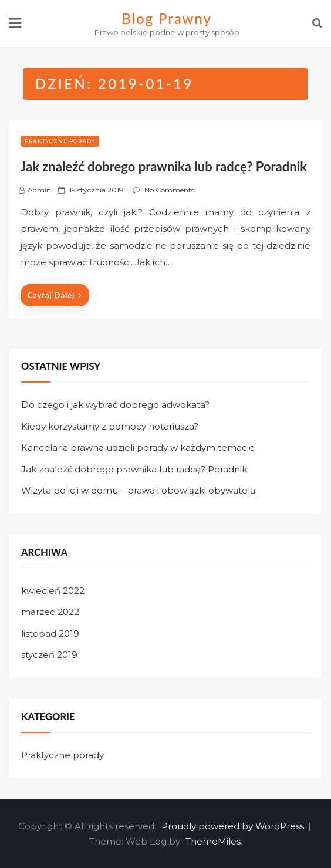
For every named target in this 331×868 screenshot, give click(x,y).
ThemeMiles (213, 841)
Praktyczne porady (60, 141)
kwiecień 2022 (53, 591)
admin (39, 190)
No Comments (169, 190)
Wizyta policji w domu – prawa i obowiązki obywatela (138, 490)
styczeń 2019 (49, 655)
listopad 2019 (50, 634)
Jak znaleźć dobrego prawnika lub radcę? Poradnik (164, 166)
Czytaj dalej (55, 295)
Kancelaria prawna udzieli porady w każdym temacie (138, 447)
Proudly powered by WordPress (234, 826)
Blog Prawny (167, 18)
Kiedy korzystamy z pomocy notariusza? (110, 426)
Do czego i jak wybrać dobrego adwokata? (115, 405)
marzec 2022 (50, 612)
